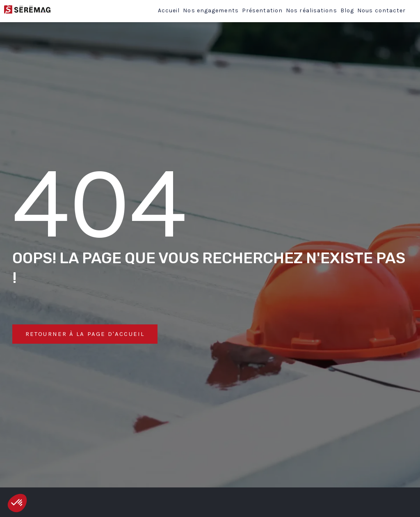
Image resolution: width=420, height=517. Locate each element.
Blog (347, 10)
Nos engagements (211, 10)
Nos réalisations (312, 10)
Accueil (169, 10)
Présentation (262, 10)
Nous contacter (381, 10)
